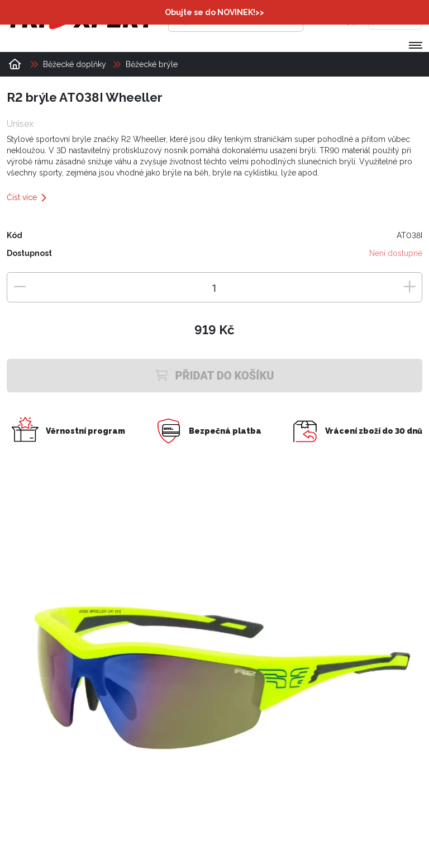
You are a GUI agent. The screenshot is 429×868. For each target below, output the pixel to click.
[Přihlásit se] (328, 20)
